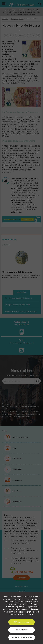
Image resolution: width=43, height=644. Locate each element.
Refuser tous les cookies (22, 637)
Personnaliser (21, 630)
